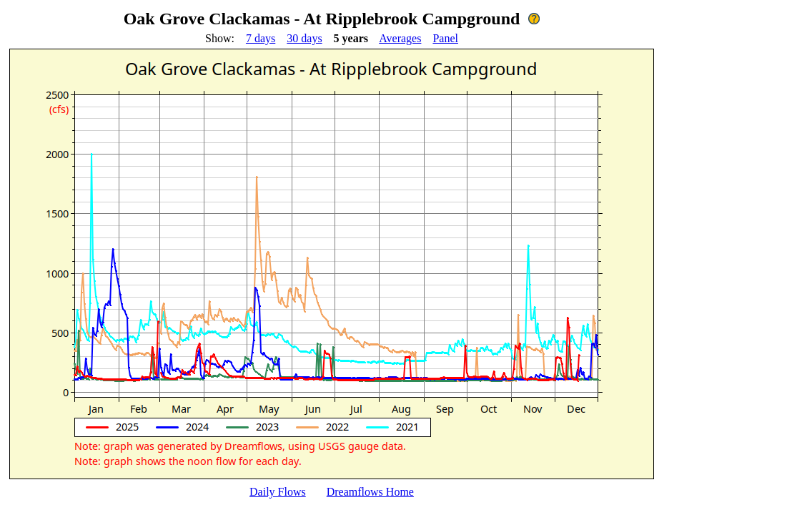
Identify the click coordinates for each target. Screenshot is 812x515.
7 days (261, 38)
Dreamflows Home (370, 492)
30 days (304, 38)
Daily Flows (278, 492)
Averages (400, 38)
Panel (445, 38)
